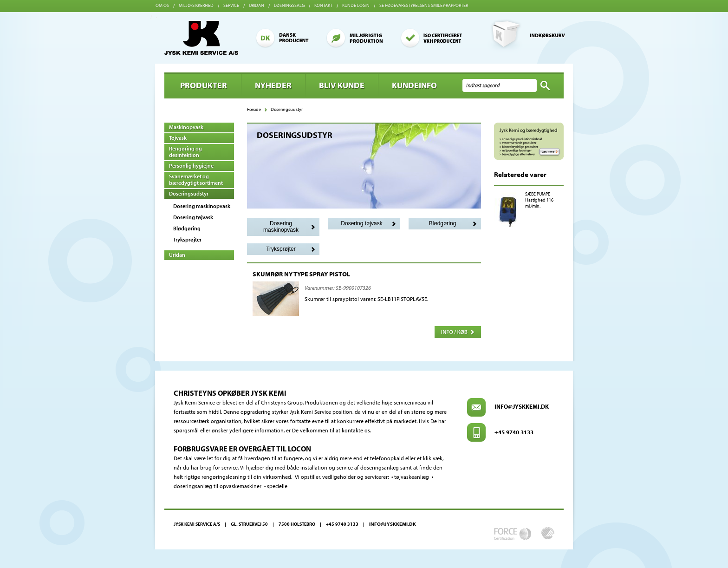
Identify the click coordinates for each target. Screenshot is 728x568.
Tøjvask (178, 138)
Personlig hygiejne (191, 166)
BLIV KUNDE (342, 85)
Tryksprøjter (187, 239)
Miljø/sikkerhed (196, 5)
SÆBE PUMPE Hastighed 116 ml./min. (539, 200)
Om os (162, 5)
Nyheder (273, 85)
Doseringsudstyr (189, 193)
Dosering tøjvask (193, 217)
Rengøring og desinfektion (185, 152)
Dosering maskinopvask (202, 206)
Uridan (257, 5)
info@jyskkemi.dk (522, 406)
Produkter (204, 85)
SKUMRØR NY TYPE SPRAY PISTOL (301, 274)
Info (458, 332)
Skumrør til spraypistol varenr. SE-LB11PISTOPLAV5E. (366, 299)
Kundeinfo (414, 85)
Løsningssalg (289, 5)
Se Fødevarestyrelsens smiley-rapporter (424, 5)
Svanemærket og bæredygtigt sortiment (196, 180)
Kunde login (356, 5)
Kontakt (323, 5)
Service (231, 5)
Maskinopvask (186, 127)
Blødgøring (187, 228)
